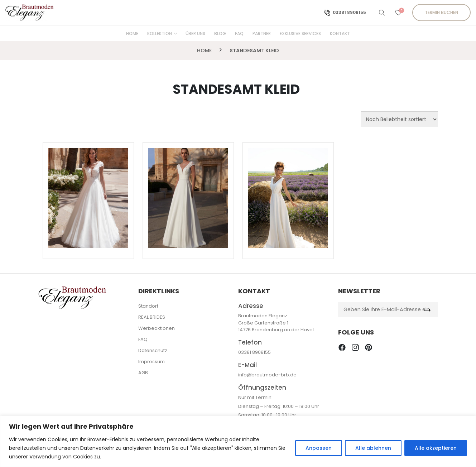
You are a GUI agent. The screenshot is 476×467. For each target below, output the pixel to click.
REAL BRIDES (152, 317)
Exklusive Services (300, 33)
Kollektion (160, 33)
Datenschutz (153, 350)
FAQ (239, 33)
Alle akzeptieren (436, 448)
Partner (262, 33)
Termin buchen (441, 12)
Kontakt (340, 33)
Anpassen (319, 448)
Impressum (152, 362)
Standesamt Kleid (254, 50)
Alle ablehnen (373, 448)
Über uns (195, 33)
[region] (238, 441)
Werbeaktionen (157, 328)
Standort (148, 306)
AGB (143, 373)
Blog (220, 33)
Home (132, 33)
